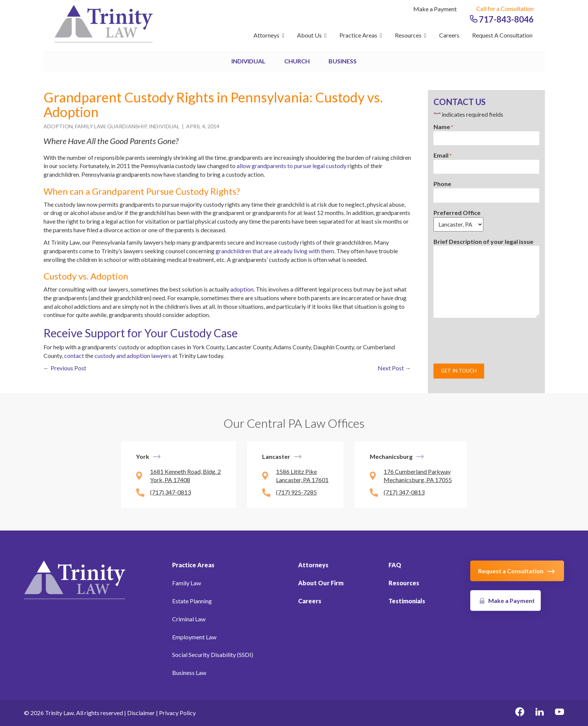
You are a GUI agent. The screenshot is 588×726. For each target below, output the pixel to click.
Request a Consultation (502, 35)
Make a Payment (435, 9)
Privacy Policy (177, 713)
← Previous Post (65, 368)
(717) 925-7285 (296, 492)
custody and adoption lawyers (133, 355)
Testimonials (407, 601)
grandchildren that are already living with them (275, 251)
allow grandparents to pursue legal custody (292, 166)
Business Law (189, 673)
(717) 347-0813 (170, 492)
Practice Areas (361, 35)
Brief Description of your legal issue (483, 241)
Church (297, 61)
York (143, 456)
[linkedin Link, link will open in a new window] (540, 713)
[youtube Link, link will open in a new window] (559, 713)
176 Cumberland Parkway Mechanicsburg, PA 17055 (418, 476)
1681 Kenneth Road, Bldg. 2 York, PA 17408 (185, 476)
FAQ (395, 565)
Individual (248, 61)
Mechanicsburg (391, 456)
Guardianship (127, 126)
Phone (442, 184)
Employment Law (194, 637)
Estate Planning (192, 601)
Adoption (58, 126)
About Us (312, 35)
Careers (449, 35)
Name (443, 127)
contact (74, 355)
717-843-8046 (502, 19)
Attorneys (269, 35)
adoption (242, 289)
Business (343, 61)
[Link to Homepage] (75, 579)
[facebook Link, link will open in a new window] (520, 713)
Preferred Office (457, 213)
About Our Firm (321, 583)
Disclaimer (141, 713)
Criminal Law (189, 619)
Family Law (90, 126)
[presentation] (490, 341)
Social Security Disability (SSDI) (213, 655)
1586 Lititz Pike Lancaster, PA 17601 (302, 476)
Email (442, 156)
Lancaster (276, 456)
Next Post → (394, 368)
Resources (411, 35)
